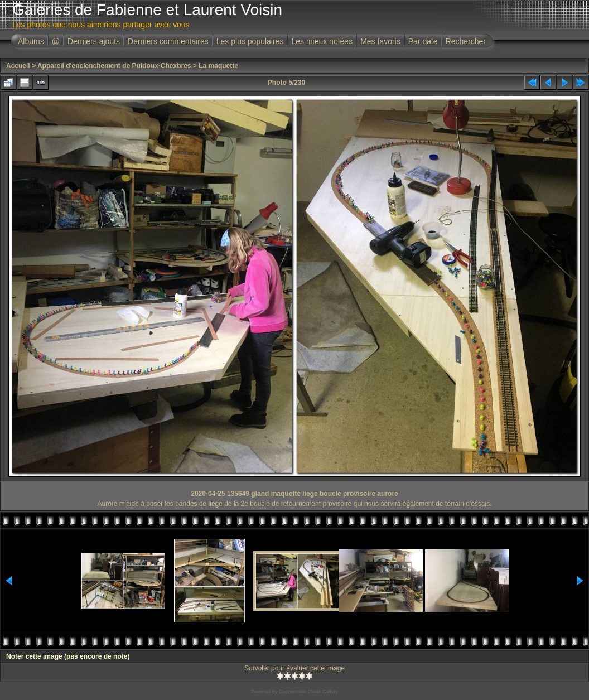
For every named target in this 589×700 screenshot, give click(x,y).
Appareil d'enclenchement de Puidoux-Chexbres (114, 66)
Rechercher (466, 41)
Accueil (18, 66)
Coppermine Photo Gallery (308, 692)
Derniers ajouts (94, 41)
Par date (423, 41)
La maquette (218, 66)
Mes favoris (380, 41)
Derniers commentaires (168, 41)
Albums (31, 41)
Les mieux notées (322, 41)
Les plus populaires (250, 41)
